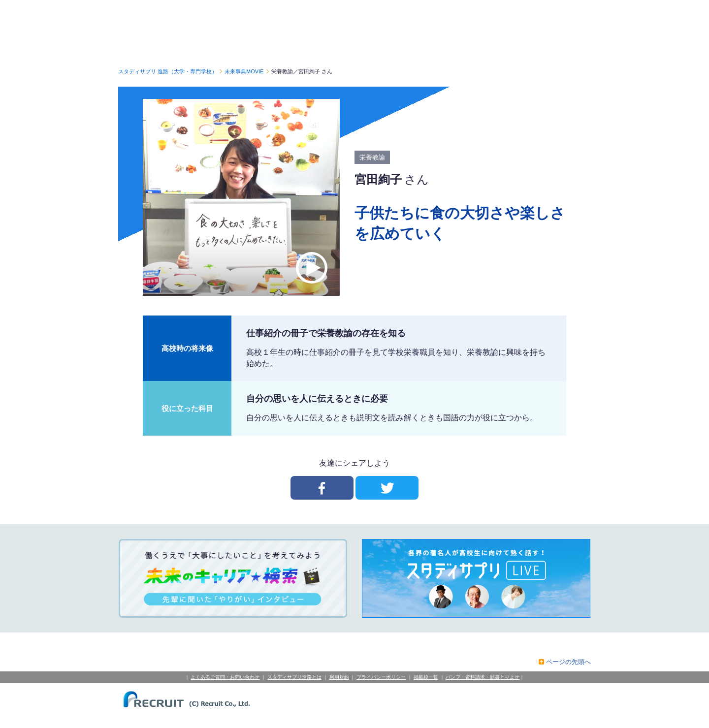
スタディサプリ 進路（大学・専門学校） (168, 71)
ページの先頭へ (568, 662)
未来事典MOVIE (244, 71)
